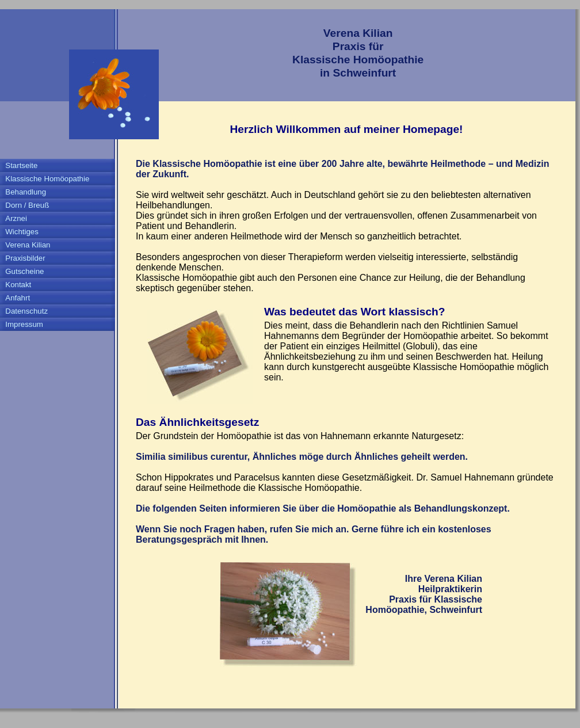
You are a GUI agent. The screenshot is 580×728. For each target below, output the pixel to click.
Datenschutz (26, 311)
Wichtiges (22, 232)
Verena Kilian (28, 245)
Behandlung (26, 192)
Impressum (24, 324)
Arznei (16, 218)
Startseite (21, 165)
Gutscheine (24, 271)
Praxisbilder (25, 258)
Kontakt (18, 285)
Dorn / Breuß (27, 205)
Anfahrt (18, 298)
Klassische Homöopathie (47, 179)
